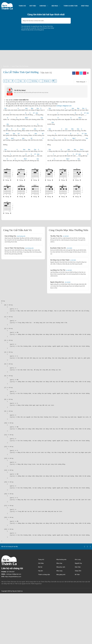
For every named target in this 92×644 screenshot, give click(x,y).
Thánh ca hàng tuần (70, 6)
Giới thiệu (33, 6)
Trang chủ (22, 6)
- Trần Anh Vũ (45, 73)
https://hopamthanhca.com (11, 577)
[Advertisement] (46, 53)
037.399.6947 (8, 572)
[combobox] (46, 21)
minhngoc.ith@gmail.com (64, 106)
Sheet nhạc (85, 6)
